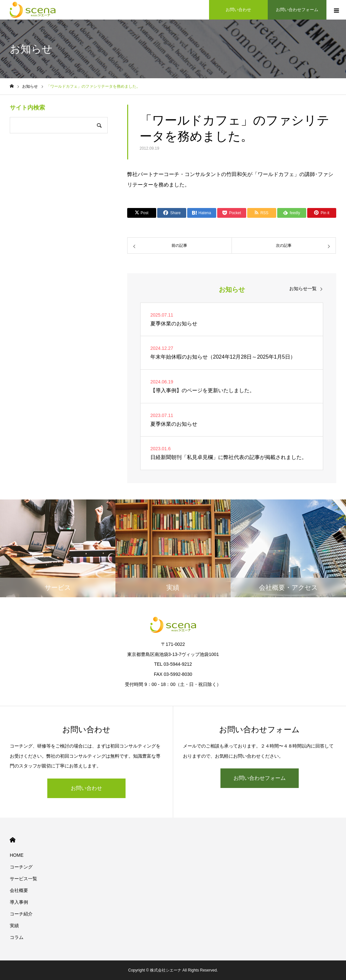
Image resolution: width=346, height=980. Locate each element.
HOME (13, 840)
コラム (17, 937)
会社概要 (19, 890)
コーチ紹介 (21, 914)
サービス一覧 (23, 879)
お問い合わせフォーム (260, 778)
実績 (14, 926)
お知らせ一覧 (303, 289)
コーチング (21, 867)
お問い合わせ (86, 788)
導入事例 (19, 902)
